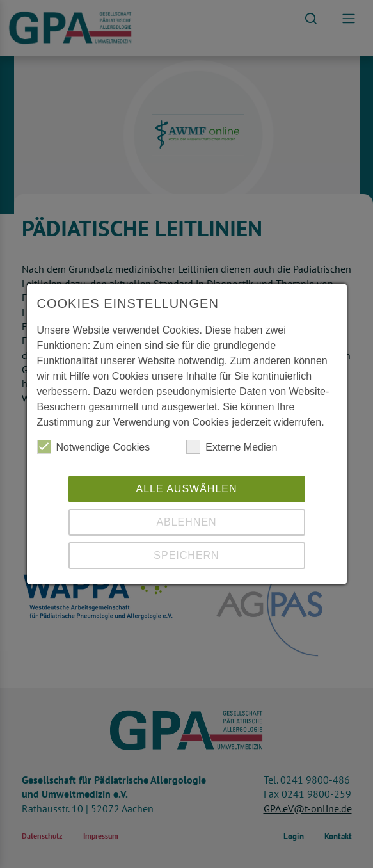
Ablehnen (186, 522)
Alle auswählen (186, 489)
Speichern (186, 555)
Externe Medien (232, 447)
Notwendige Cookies (94, 447)
